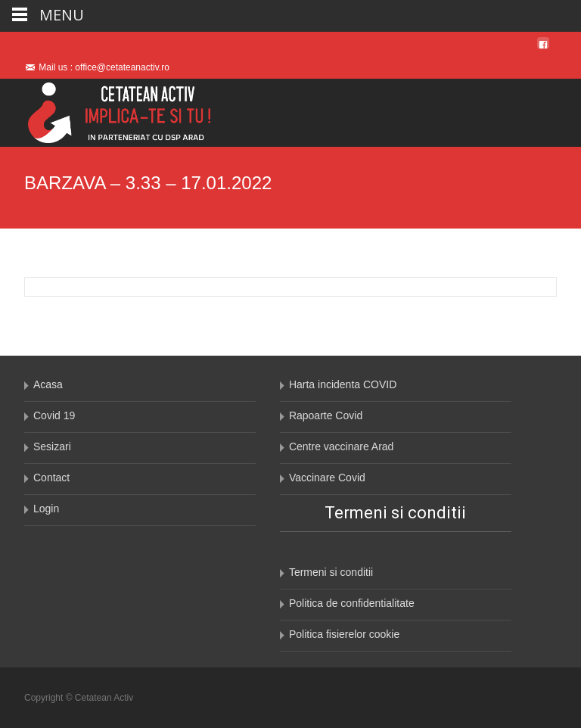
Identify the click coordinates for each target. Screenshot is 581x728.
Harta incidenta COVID (343, 384)
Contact (51, 478)
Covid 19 (54, 415)
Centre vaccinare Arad (342, 446)
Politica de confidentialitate (352, 603)
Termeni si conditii (331, 572)
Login (46, 509)
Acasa (48, 384)
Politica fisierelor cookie (344, 634)
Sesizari (52, 446)
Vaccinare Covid (327, 478)
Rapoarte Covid (326, 415)
